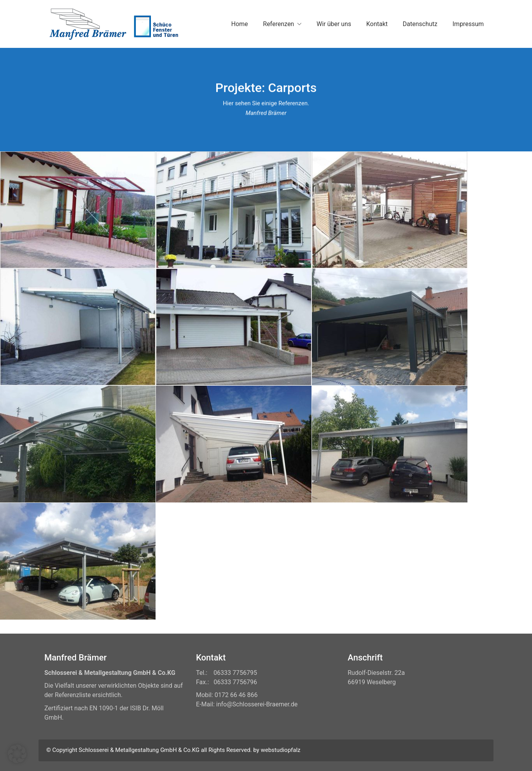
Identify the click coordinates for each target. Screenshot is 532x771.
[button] (17, 754)
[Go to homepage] (112, 24)
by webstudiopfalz (277, 750)
